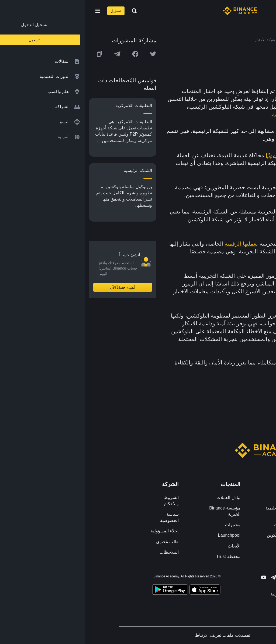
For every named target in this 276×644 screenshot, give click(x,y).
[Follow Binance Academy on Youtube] (179, 577)
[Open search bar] (48, 11)
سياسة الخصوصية (85, 517)
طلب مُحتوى (83, 542)
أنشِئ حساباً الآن (38, 287)
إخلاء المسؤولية (80, 531)
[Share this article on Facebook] (51, 54)
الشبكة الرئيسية (205, 115)
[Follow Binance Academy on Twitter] (198, 577)
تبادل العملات (144, 497)
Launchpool (145, 535)
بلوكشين (202, 91)
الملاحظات (84, 552)
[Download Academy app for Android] (85, 590)
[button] (13, 11)
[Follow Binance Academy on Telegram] (189, 577)
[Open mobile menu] (13, 11)
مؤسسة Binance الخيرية (140, 511)
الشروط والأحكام (87, 501)
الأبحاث (149, 546)
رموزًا (187, 155)
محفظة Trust (144, 557)
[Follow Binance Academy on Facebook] (208, 577)
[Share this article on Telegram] (33, 54)
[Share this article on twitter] (68, 54)
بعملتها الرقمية (157, 244)
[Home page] (155, 11)
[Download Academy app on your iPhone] (120, 590)
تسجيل (31, 11)
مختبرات (148, 525)
